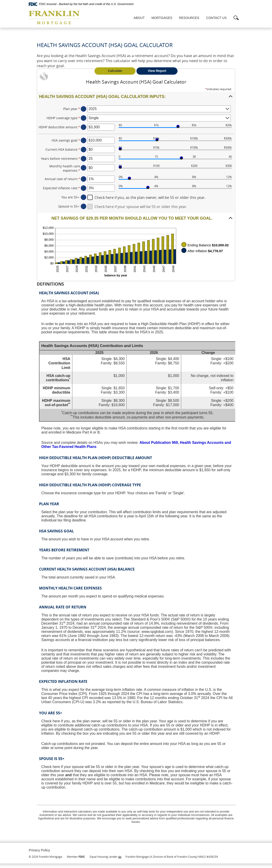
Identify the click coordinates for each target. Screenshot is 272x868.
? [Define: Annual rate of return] (84, 179)
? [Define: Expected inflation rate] (84, 188)
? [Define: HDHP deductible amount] (84, 127)
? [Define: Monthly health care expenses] (84, 168)
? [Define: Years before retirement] (84, 159)
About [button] (139, 18)
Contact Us (216, 18)
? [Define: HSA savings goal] (84, 140)
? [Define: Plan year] (84, 109)
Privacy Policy (39, 850)
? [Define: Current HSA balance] (84, 149)
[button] (136, 96)
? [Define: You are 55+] (84, 197)
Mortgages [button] (162, 18)
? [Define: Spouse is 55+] (84, 206)
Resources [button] (189, 18)
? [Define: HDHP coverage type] (84, 118)
